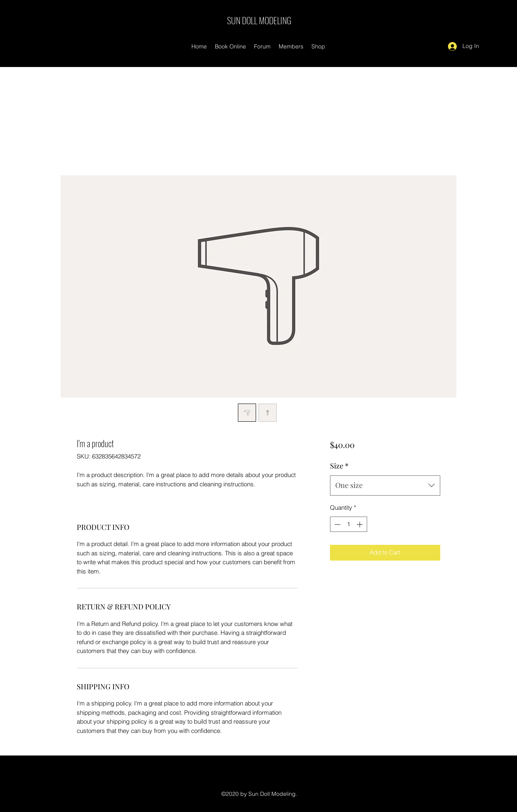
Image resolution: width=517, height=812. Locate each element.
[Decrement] (337, 524)
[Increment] (360, 524)
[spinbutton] (348, 524)
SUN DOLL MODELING (259, 20)
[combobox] (385, 486)
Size (339, 466)
